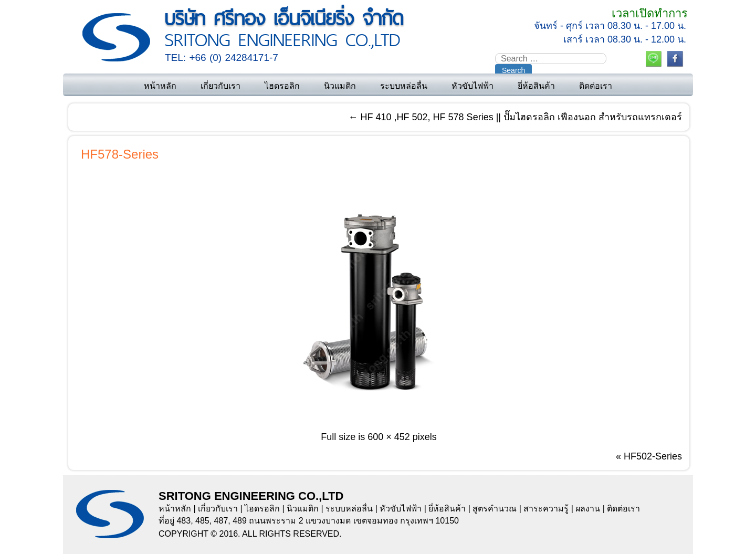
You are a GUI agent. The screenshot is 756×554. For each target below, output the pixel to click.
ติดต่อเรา (596, 86)
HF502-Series (653, 456)
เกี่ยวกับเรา (220, 86)
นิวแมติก (340, 86)
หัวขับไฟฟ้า (472, 86)
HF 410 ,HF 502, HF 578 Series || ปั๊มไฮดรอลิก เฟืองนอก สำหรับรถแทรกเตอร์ (515, 117)
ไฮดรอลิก (282, 86)
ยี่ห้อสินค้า (536, 86)
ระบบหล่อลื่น (404, 86)
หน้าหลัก (160, 86)
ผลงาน (588, 509)
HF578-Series (120, 154)
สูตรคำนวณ (495, 509)
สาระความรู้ (546, 509)
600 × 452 (389, 437)
